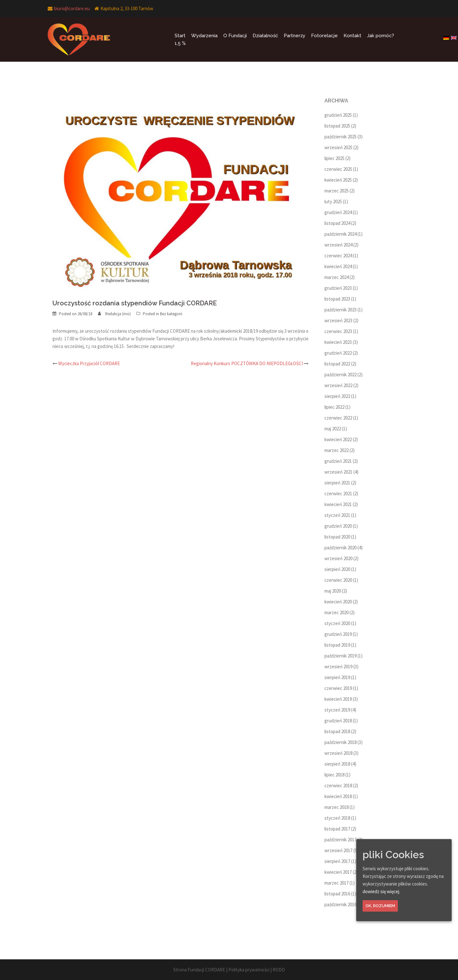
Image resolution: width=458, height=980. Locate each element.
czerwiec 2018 (338, 785)
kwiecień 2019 (338, 699)
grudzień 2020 (338, 526)
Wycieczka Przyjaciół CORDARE (89, 363)
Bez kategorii (171, 314)
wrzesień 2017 (338, 850)
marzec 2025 (337, 191)
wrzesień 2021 (338, 472)
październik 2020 (340, 548)
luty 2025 (333, 202)
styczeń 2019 (337, 710)
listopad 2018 (337, 731)
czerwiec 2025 (338, 169)
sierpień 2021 (337, 483)
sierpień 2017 (337, 861)
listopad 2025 (337, 126)
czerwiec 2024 (338, 256)
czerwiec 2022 (338, 418)
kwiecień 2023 (338, 342)
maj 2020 (333, 591)
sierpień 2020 (337, 569)
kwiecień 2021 (338, 504)
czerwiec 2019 (338, 688)
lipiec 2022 (334, 407)
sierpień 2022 (337, 396)
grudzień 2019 (338, 634)
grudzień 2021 (338, 461)
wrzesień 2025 (338, 147)
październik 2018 (340, 742)
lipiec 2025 (334, 158)
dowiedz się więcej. (381, 891)
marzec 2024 (337, 277)
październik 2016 (340, 904)
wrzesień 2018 (338, 753)
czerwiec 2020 (338, 580)
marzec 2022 (337, 450)
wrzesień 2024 (338, 245)
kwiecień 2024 (338, 266)
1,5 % (180, 43)
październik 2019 (340, 656)
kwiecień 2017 (338, 872)
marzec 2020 (337, 612)
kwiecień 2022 (338, 439)
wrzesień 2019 (338, 667)
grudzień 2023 (338, 288)
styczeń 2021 (337, 515)
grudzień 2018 (338, 721)
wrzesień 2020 (338, 558)
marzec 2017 (337, 883)
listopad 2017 (337, 829)
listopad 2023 (337, 299)
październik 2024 (340, 234)
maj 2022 (333, 429)
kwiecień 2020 (338, 602)
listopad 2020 (337, 537)
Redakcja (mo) (118, 314)
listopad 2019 (337, 645)
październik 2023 (340, 310)
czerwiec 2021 (338, 493)
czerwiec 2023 (338, 331)
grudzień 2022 (338, 353)
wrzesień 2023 (338, 320)
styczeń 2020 (337, 623)
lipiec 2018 (334, 775)
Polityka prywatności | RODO (257, 970)
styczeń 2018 (337, 818)
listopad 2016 (337, 894)
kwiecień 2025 (338, 180)
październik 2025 (340, 137)
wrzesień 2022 (338, 385)
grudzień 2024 (338, 212)
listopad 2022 (337, 364)
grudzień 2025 (338, 115)
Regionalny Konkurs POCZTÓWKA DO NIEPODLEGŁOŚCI (247, 363)
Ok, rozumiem (380, 906)
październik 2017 (340, 840)
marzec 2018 (337, 807)
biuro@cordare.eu (72, 8)
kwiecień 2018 (338, 796)
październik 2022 (340, 375)
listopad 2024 (337, 223)
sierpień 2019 (337, 677)
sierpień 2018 (337, 764)
